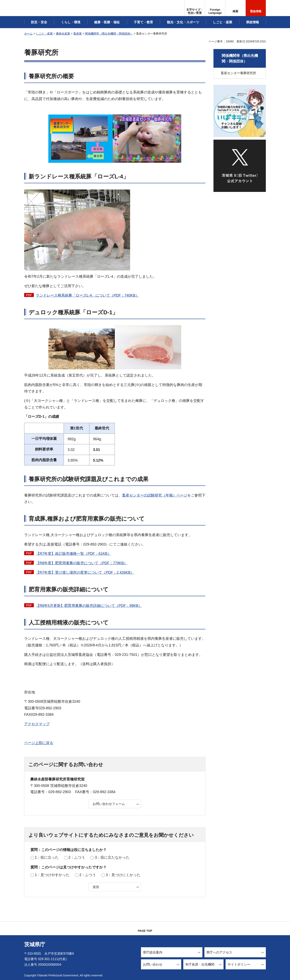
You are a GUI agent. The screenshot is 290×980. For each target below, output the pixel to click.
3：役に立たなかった (112, 857)
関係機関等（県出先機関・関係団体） (109, 34)
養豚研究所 (41, 52)
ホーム (28, 34)
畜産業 (78, 34)
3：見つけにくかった (123, 875)
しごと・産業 (44, 34)
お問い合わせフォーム (109, 804)
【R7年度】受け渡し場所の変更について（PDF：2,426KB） (85, 572)
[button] (215, 8)
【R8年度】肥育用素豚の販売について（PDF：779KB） (82, 563)
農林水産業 (63, 34)
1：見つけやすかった (52, 875)
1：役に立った (47, 857)
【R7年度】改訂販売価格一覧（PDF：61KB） (73, 554)
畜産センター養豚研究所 (238, 73)
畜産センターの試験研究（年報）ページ (155, 495)
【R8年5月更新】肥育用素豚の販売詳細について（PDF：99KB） (89, 606)
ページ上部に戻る (39, 743)
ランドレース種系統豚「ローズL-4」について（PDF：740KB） (87, 295)
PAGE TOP (145, 931)
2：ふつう (77, 857)
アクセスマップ (37, 724)
